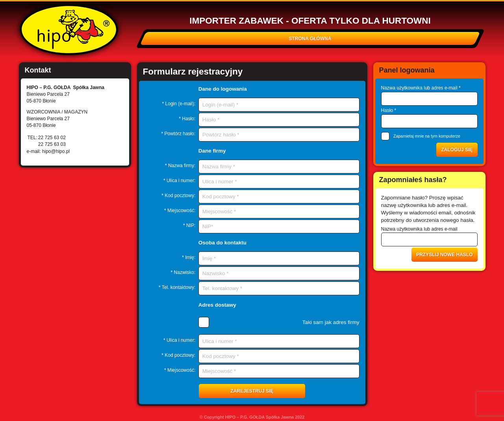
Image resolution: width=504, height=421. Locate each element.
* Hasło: (187, 119)
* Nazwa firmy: (180, 166)
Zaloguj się (457, 150)
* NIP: (189, 225)
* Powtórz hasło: (179, 134)
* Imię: (189, 257)
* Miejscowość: (180, 210)
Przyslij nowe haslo (444, 255)
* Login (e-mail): (179, 104)
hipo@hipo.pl (56, 151)
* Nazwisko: (183, 272)
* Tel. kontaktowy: (177, 287)
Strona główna (310, 39)
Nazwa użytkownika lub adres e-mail (421, 88)
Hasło (389, 110)
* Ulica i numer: (179, 181)
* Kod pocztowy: (178, 196)
